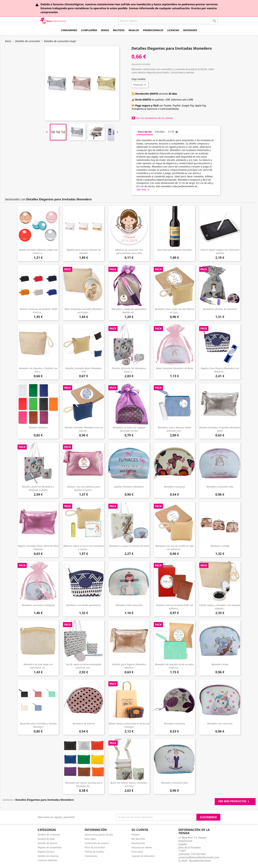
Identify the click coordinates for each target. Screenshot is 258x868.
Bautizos (119, 30)
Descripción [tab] (145, 132)
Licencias (173, 30)
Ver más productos (234, 801)
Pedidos (135, 835)
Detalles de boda (46, 839)
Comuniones (69, 30)
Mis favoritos (138, 839)
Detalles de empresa (48, 856)
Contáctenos (91, 856)
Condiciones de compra (97, 843)
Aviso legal (90, 839)
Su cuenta (140, 830)
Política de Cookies (94, 852)
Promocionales (153, 30)
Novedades (190, 30)
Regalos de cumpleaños (50, 847)
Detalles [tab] (160, 132)
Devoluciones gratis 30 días (99, 835)
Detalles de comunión (49, 835)
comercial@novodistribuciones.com (199, 857)
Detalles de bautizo (48, 843)
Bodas (105, 30)
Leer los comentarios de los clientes (152, 118)
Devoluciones (138, 843)
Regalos (134, 30)
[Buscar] (168, 21)
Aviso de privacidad (95, 847)
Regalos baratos (46, 852)
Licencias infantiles (47, 860)
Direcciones (137, 852)
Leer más (143, 189)
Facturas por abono (142, 847)
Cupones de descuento (143, 856)
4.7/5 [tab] (173, 132)
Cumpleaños (89, 30)
